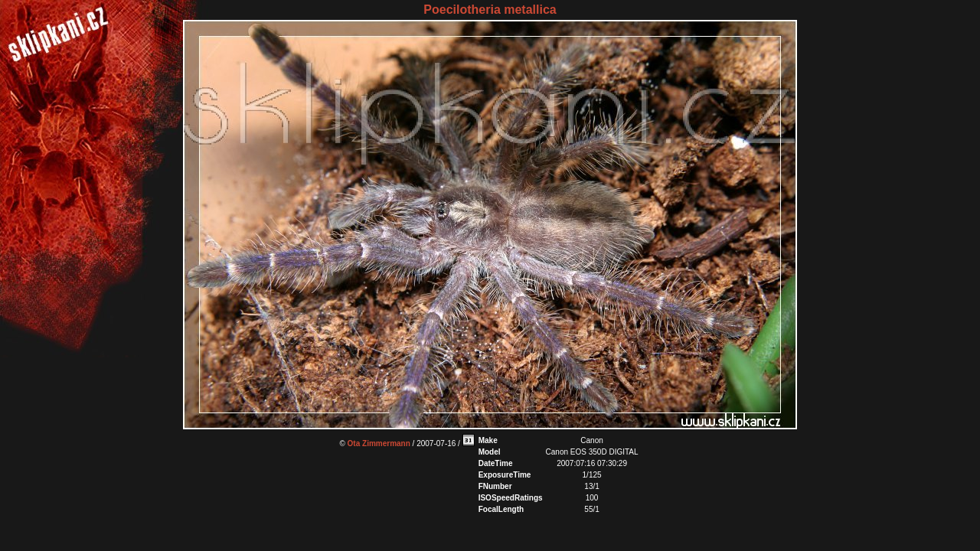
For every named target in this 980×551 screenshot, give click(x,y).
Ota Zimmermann (379, 443)
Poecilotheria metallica (490, 10)
